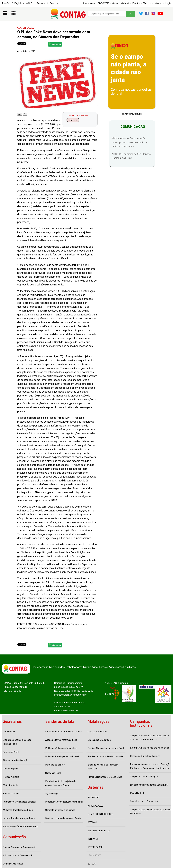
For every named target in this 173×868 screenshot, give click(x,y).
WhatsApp (55, 44)
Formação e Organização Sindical (19, 802)
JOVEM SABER (95, 847)
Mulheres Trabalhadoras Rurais (18, 810)
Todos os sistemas (153, 3)
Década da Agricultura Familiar (145, 756)
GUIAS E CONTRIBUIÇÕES (100, 814)
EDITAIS (92, 864)
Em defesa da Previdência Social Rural (149, 785)
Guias (115, 3)
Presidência (9, 732)
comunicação (73, 120)
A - (25, 114)
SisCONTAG (104, 3)
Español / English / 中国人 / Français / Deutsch (30, 3)
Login (168, 3)
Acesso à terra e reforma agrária (61, 740)
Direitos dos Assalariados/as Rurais (63, 818)
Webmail (125, 3)
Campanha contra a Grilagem (144, 777)
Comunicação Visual (13, 864)
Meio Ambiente (10, 785)
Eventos (136, 3)
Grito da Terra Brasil (97, 732)
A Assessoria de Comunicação (18, 855)
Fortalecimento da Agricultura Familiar (64, 732)
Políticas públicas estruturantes (61, 748)
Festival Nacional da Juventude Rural (106, 748)
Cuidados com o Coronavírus (144, 801)
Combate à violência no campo (60, 810)
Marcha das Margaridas (99, 740)
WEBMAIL (93, 822)
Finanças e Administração (16, 760)
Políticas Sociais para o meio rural (62, 756)
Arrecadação (89, 3)
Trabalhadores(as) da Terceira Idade (21, 827)
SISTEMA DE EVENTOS (99, 831)
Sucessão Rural (53, 773)
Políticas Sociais (11, 793)
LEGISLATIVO (94, 855)
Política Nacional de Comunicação (20, 847)
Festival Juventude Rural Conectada (105, 756)
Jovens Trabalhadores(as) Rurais (19, 818)
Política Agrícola (11, 777)
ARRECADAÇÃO (95, 806)
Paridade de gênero (55, 765)
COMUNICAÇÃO (26, 28)
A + (20, 114)
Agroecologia (52, 793)
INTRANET (93, 839)
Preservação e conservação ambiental (64, 802)
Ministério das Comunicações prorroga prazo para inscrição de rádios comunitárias (130, 142)
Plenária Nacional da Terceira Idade (105, 777)
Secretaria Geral (11, 752)
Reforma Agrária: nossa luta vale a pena (149, 748)
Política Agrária (10, 769)
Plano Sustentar (138, 793)
